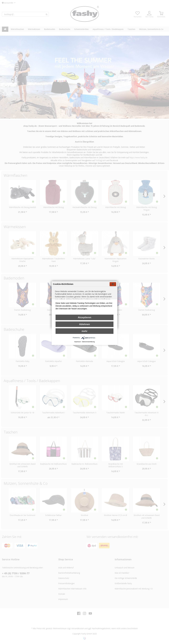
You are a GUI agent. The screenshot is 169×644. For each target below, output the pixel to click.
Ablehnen (84, 324)
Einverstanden (107, 64)
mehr (84, 331)
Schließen (89, 64)
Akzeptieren (84, 317)
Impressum (78, 342)
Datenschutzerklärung (88, 342)
